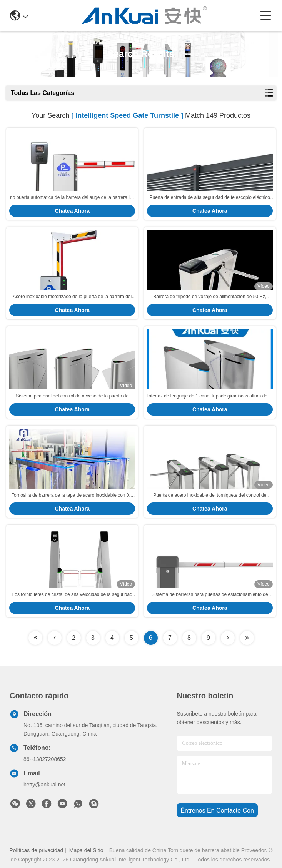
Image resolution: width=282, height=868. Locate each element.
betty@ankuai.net (44, 785)
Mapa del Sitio (86, 850)
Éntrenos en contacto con (217, 810)
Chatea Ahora (72, 211)
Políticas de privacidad (36, 850)
